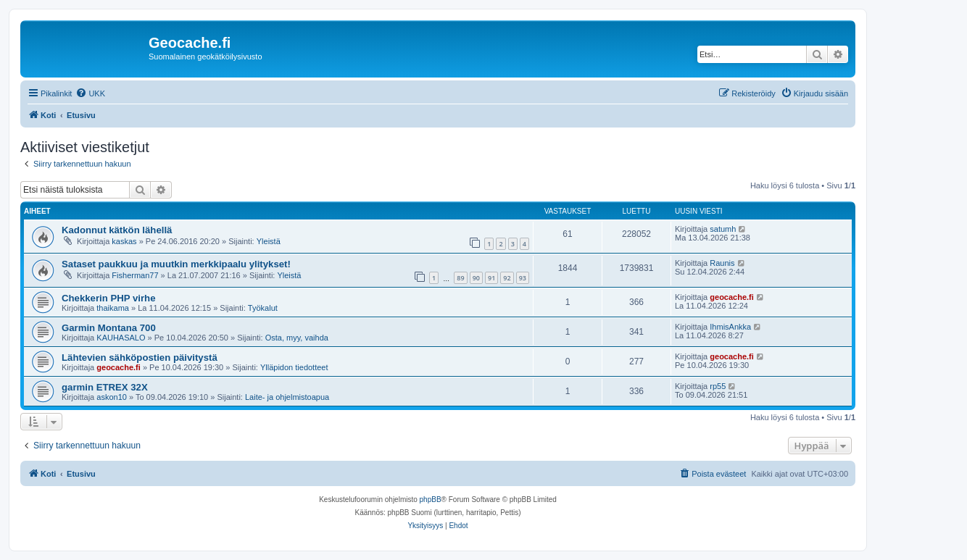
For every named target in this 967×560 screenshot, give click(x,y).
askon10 (112, 397)
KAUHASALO (121, 338)
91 (491, 278)
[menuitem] (90, 93)
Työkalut (263, 308)
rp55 (718, 386)
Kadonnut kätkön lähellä (117, 230)
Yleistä (269, 241)
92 (507, 278)
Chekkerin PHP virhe (109, 298)
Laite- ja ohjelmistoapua (287, 397)
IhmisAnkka (730, 327)
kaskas (124, 241)
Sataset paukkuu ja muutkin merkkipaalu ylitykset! (176, 264)
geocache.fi (732, 297)
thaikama (113, 308)
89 (460, 278)
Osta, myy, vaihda (297, 338)
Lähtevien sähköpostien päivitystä (140, 358)
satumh (723, 229)
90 (476, 278)
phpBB (431, 500)
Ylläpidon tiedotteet (294, 367)
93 (523, 278)
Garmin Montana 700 (109, 328)
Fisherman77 (135, 275)
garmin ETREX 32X (105, 387)
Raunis (722, 263)
